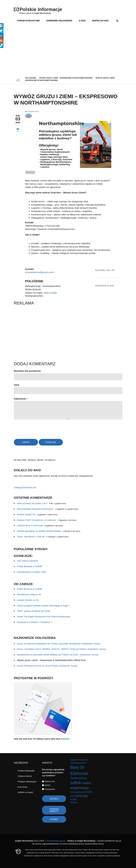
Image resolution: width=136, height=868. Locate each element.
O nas (82, 21)
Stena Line (50, 781)
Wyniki (54, 819)
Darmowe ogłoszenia (59, 21)
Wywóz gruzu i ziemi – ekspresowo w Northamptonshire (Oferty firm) (51, 660)
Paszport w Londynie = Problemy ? (34, 622)
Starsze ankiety (54, 810)
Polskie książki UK (26, 514)
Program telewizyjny (27, 782)
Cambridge (81, 796)
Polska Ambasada (26, 771)
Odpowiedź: (21, 399)
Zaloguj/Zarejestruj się (25, 487)
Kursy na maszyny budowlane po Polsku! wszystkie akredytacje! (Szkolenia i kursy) (59, 644)
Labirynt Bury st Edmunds (30, 525)
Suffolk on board (25, 792)
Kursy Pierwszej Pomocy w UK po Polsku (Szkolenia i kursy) (47, 666)
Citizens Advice (25, 776)
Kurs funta (22, 787)
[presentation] (37, 429)
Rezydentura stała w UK (29, 594)
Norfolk (74, 799)
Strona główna (18, 80)
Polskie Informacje (41, 9)
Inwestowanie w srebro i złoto (32, 572)
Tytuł (16, 385)
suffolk (76, 783)
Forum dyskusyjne (28, 21)
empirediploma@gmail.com (40, 272)
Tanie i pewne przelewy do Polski (34, 611)
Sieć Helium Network (27, 561)
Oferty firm (30, 172)
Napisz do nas (100, 21)
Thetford (75, 778)
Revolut (65, 739)
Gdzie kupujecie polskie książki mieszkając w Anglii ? (44, 606)
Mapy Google (50, 293)
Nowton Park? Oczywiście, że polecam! (37, 520)
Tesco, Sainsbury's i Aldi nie (31, 537)
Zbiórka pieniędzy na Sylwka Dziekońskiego (39, 531)
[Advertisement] (68, 54)
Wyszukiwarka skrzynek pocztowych (36, 509)
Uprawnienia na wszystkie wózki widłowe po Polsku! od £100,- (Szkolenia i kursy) (58, 655)
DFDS (47, 785)
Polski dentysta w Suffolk (30, 566)
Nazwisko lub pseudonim (27, 371)
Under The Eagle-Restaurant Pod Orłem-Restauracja (44, 617)
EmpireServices (33, 111)
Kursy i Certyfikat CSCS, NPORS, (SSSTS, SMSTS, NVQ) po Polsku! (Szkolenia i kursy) (61, 649)
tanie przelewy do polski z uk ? (32, 503)
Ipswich (74, 760)
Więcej (73, 802)
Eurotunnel (50, 789)
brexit (83, 778)
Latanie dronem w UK (28, 600)
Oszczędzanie (77, 792)
